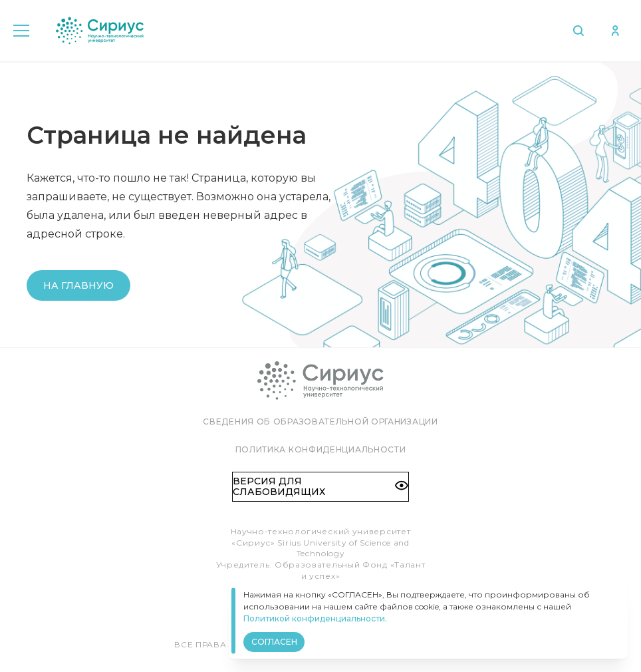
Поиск (577, 31)
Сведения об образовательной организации (320, 421)
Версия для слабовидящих (320, 486)
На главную (78, 285)
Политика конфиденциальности (321, 449)
